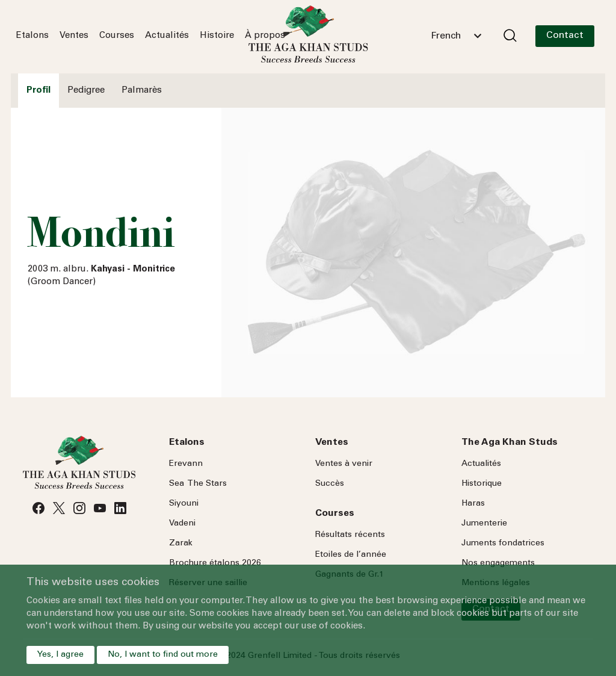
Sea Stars (198, 484)
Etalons (32, 36)
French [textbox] (446, 36)
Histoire (217, 36)
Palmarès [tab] (142, 91)
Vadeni (182, 524)
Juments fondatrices (503, 544)
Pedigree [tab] (86, 91)
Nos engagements (498, 563)
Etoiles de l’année (351, 555)
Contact (565, 36)
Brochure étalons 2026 (215, 563)
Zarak (181, 544)
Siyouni (184, 504)
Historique (482, 484)
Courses (117, 36)
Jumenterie (484, 524)
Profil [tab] (38, 91)
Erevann (186, 464)
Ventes (74, 36)
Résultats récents (350, 535)
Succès (330, 484)
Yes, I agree (60, 655)
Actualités (167, 36)
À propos (265, 36)
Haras (473, 504)
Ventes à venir (344, 464)
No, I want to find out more (163, 655)
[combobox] (456, 36)
